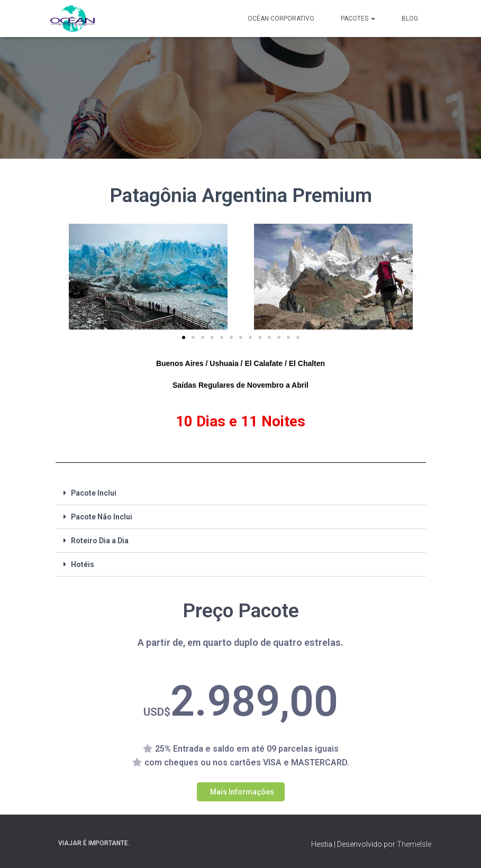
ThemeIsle (414, 844)
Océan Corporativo (281, 19)
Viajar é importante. (94, 843)
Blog (410, 19)
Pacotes (358, 19)
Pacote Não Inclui (102, 517)
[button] (184, 337)
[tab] (241, 493)
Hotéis (83, 564)
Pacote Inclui (94, 493)
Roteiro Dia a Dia (100, 541)
